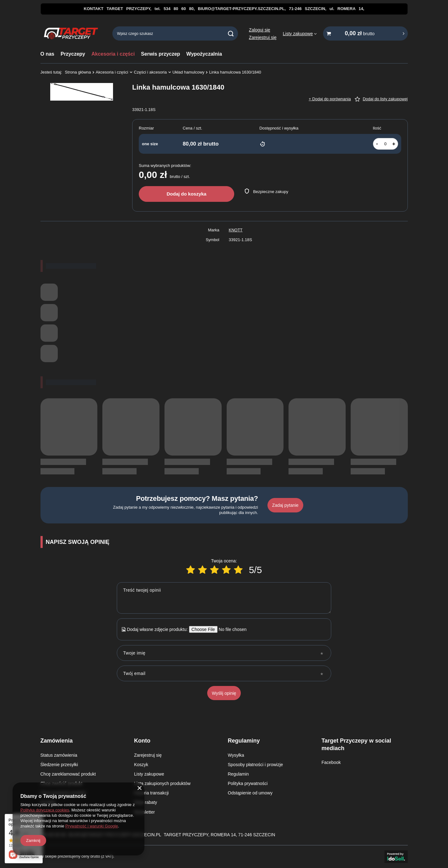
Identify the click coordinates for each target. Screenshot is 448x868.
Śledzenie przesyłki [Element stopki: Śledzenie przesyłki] (59, 765)
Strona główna (78, 72)
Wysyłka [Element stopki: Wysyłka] (236, 755)
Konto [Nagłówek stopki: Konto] (142, 741)
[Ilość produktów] (385, 144)
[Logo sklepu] (71, 34)
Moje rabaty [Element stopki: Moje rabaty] (146, 802)
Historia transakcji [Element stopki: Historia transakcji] (151, 793)
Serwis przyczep (161, 54)
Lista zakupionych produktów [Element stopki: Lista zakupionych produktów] (162, 783)
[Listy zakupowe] (300, 34)
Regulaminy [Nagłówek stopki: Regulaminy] (244, 741)
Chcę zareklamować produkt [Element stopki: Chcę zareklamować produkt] (68, 774)
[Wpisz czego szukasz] (175, 33)
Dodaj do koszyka (187, 194)
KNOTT (236, 230)
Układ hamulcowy (188, 72)
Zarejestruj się (263, 37)
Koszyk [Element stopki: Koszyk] (141, 765)
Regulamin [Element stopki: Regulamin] (238, 774)
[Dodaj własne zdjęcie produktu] (231, 629)
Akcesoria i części (113, 54)
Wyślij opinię (224, 693)
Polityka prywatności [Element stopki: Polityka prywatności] (248, 783)
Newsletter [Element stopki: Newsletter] (144, 812)
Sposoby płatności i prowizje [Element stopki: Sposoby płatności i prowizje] (256, 765)
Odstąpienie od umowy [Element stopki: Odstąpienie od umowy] (250, 793)
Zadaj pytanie (285, 505)
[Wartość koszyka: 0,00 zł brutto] (365, 33)
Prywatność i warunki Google (92, 826)
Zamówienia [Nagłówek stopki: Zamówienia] (57, 741)
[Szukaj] (231, 33)
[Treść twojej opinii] (224, 598)
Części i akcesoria (150, 72)
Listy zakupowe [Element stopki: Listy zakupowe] (149, 774)
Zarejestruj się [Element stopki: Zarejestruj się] (148, 755)
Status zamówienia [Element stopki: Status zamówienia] (59, 755)
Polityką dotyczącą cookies (45, 810)
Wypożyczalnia (204, 54)
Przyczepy (73, 54)
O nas (47, 54)
